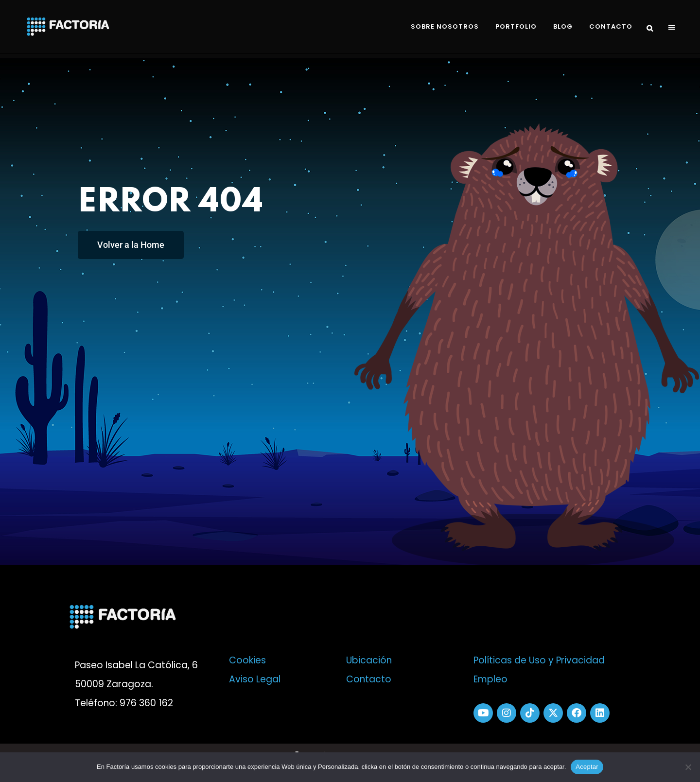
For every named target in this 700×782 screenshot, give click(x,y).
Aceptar (587, 767)
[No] (688, 767)
